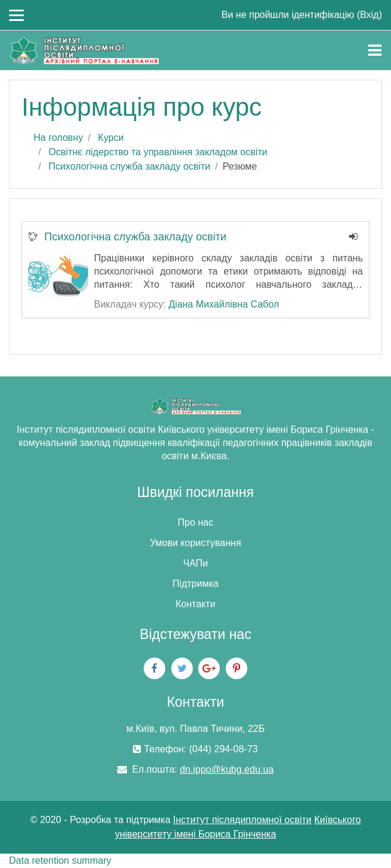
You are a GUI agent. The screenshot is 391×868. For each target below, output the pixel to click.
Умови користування (195, 543)
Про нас (195, 522)
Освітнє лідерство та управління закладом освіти (158, 152)
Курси (111, 138)
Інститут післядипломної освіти (242, 820)
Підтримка (195, 584)
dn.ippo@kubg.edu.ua (227, 769)
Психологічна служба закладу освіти (129, 166)
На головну (58, 138)
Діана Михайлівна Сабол (224, 304)
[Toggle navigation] (375, 50)
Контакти (195, 604)
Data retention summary (60, 861)
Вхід (369, 15)
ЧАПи (196, 563)
